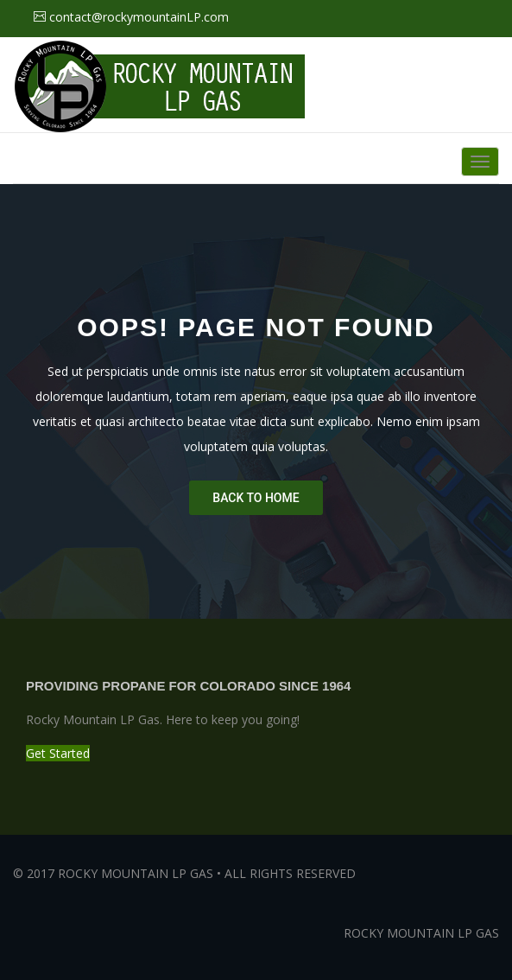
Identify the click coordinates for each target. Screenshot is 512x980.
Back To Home (256, 498)
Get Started (58, 753)
